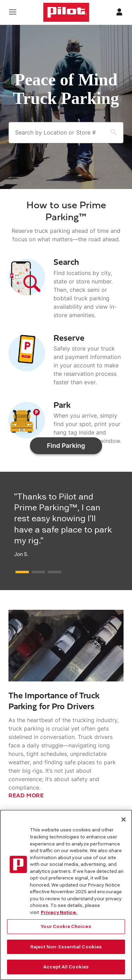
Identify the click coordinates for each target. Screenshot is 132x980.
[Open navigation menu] (13, 12)
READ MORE (26, 786)
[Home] (66, 12)
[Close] (124, 823)
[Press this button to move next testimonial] (22, 562)
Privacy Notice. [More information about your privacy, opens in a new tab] (59, 915)
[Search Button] (109, 133)
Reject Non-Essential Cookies (66, 950)
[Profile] (119, 12)
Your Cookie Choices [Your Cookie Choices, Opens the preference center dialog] (66, 929)
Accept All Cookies (66, 970)
